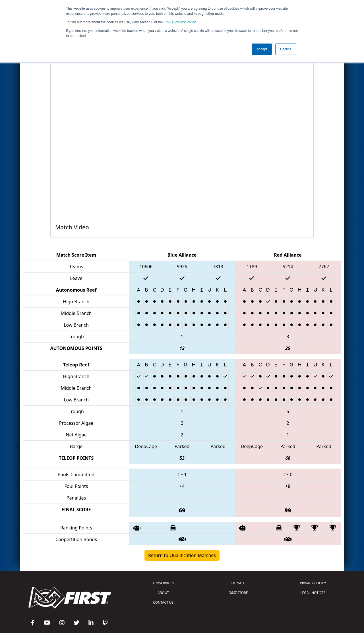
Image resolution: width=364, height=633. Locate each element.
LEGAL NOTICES (313, 593)
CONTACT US (163, 602)
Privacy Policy (180, 22)
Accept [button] (262, 49)
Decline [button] (286, 49)
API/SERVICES (163, 583)
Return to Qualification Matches (182, 555)
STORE (238, 593)
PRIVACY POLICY (313, 583)
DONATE (238, 583)
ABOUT (163, 593)
